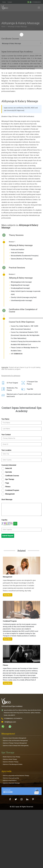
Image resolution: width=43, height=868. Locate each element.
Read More (8, 595)
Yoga (7, 483)
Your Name (5, 419)
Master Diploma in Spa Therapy (11, 757)
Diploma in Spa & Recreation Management (15, 738)
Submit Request (8, 536)
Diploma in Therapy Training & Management (15, 743)
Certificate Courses (12, 476)
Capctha (4, 520)
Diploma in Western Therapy (11, 762)
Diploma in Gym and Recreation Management (15, 741)
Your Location (6, 450)
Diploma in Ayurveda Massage (11, 783)
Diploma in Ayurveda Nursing (11, 778)
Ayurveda (9, 472)
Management (10, 494)
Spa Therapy (10, 479)
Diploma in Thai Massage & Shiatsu (13, 764)
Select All (9, 468)
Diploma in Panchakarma (10, 781)
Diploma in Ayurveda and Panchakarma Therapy (16, 776)
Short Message (7, 500)
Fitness (8, 487)
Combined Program (12, 490)
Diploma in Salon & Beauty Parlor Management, (16, 746)
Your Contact (6, 435)
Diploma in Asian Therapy (10, 759)
